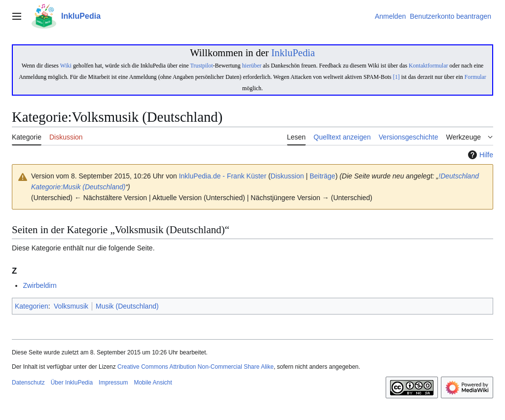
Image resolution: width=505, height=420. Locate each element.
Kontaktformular (429, 66)
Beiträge (323, 176)
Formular (475, 77)
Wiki (66, 66)
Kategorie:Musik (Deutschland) (78, 187)
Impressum (113, 383)
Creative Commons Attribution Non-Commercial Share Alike (196, 367)
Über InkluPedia (72, 383)
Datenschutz (28, 383)
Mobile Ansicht (153, 383)
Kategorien (32, 306)
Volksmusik (71, 306)
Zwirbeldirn (39, 285)
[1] (397, 77)
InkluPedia (293, 53)
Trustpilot (201, 66)
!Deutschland (459, 176)
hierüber (252, 66)
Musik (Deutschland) (127, 306)
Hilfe (479, 155)
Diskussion (288, 176)
